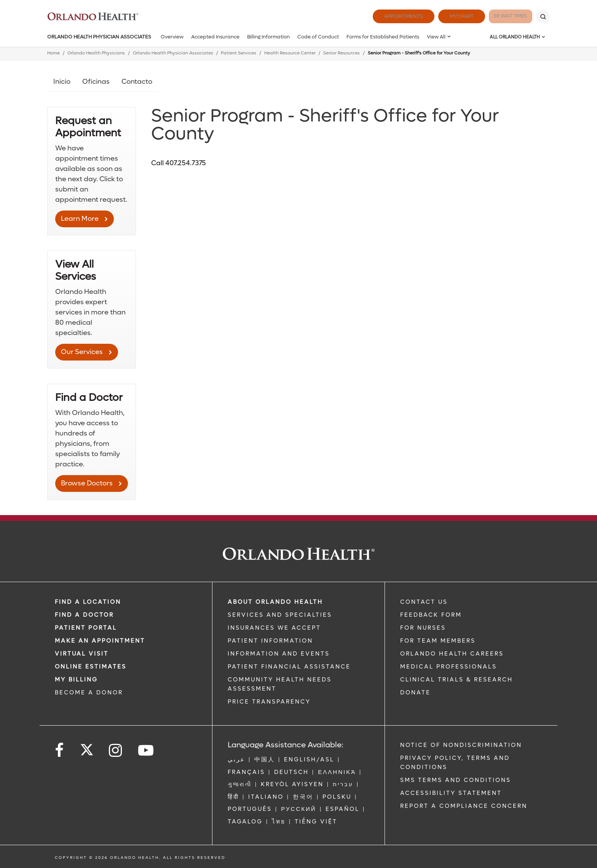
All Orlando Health (515, 37)
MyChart (447, 16)
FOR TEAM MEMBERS (438, 641)
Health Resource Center (290, 53)
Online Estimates (91, 667)
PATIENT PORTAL (86, 628)
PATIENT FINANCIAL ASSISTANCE (289, 667)
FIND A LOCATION (88, 602)
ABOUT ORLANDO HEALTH (275, 602)
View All (436, 37)
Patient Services (239, 53)
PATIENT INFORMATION (270, 641)
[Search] (543, 16)
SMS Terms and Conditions (456, 780)
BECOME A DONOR (89, 692)
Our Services (82, 352)
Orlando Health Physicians (96, 53)
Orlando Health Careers (452, 654)
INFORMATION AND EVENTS (279, 654)
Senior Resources (342, 53)
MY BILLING (76, 680)
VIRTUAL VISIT (82, 654)
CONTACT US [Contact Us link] (424, 602)
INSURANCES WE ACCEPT (274, 628)
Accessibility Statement (451, 793)
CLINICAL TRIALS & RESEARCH (457, 680)
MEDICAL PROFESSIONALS (449, 667)
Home (53, 53)
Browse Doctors (87, 483)
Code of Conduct (318, 37)
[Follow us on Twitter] (87, 747)
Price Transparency (269, 702)
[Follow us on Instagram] (116, 751)
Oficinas (96, 82)
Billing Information (268, 37)
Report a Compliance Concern (464, 806)
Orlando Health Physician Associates (99, 37)
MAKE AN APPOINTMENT (100, 641)
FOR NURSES (423, 628)
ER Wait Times (503, 16)
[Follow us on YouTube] (146, 751)
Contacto (137, 82)
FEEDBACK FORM (431, 615)
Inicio (62, 82)
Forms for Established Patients (383, 37)
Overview (172, 37)
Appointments (389, 16)
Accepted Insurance (215, 37)
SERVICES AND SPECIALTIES (280, 615)
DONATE (415, 692)
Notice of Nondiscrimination (461, 745)
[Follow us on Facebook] (60, 751)
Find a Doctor (84, 615)
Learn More (80, 219)
